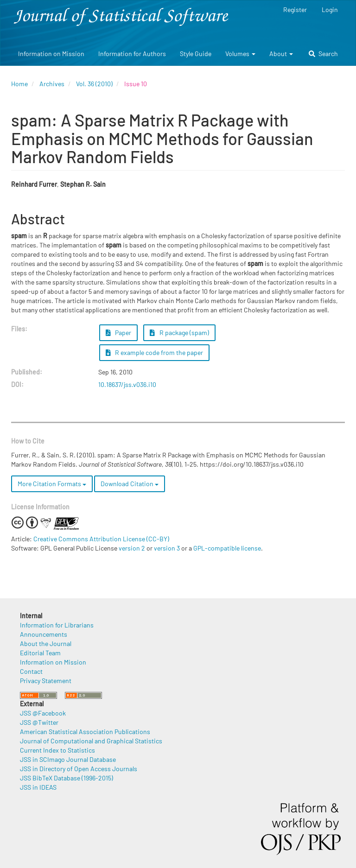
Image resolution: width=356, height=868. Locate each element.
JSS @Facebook (43, 713)
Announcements (44, 634)
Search (323, 54)
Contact (31, 671)
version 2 (132, 548)
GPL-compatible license (227, 548)
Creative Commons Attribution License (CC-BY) (101, 539)
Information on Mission (51, 54)
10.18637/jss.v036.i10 (127, 384)
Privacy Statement (46, 681)
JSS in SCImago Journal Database (68, 759)
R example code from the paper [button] (155, 352)
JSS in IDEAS (38, 787)
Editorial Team (40, 653)
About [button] (281, 54)
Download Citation (130, 484)
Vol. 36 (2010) (94, 84)
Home (19, 84)
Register (295, 10)
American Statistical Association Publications (85, 732)
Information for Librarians (57, 625)
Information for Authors (132, 54)
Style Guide (196, 54)
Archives (52, 84)
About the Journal (46, 643)
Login (330, 10)
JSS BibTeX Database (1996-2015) (67, 778)
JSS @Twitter (39, 722)
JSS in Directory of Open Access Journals (79, 769)
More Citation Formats (52, 484)
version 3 (167, 548)
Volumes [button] (240, 54)
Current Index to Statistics (57, 750)
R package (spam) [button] (179, 333)
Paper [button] (119, 333)
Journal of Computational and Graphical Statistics (91, 741)
